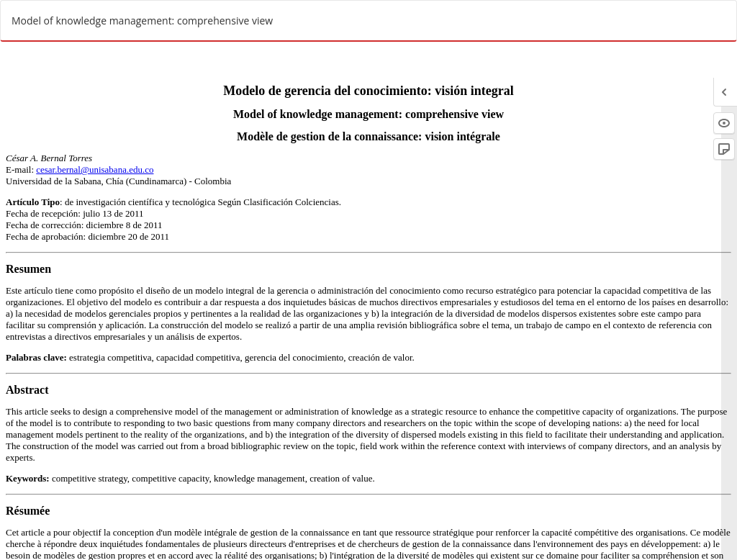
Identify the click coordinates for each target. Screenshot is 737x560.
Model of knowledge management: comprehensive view (142, 21)
